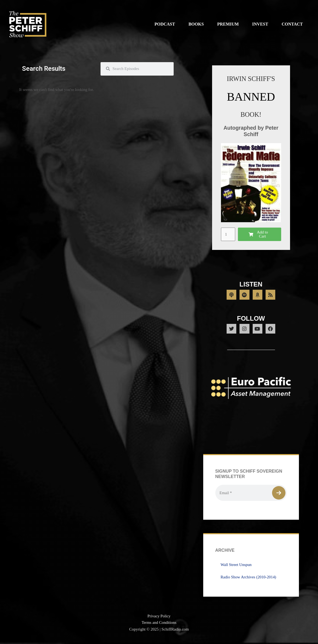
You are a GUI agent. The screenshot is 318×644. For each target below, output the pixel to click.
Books (196, 24)
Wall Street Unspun (236, 566)
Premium (228, 24)
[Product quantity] (228, 234)
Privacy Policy (159, 618)
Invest (260, 24)
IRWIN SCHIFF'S (251, 79)
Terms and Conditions (159, 624)
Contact (292, 24)
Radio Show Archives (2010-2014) (249, 579)
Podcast (165, 24)
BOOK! (251, 114)
